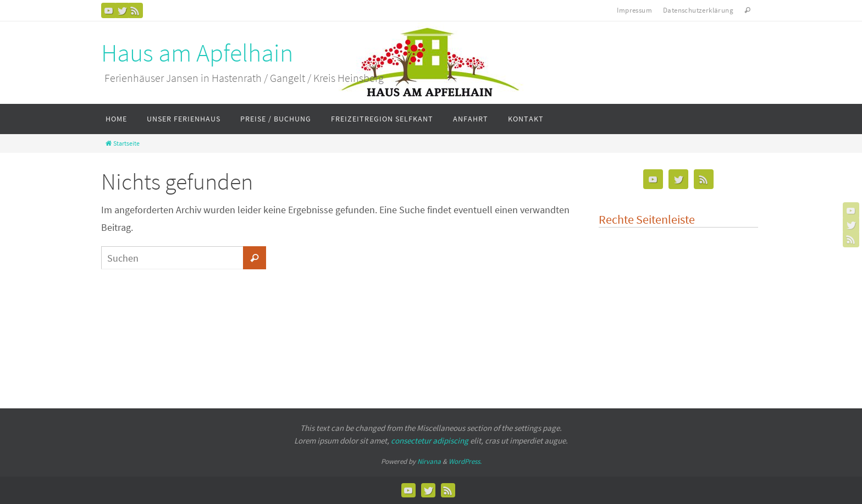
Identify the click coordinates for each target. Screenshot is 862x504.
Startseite (122, 143)
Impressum (634, 10)
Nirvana (429, 461)
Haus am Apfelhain (197, 53)
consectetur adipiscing (430, 441)
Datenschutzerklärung (698, 10)
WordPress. (465, 461)
